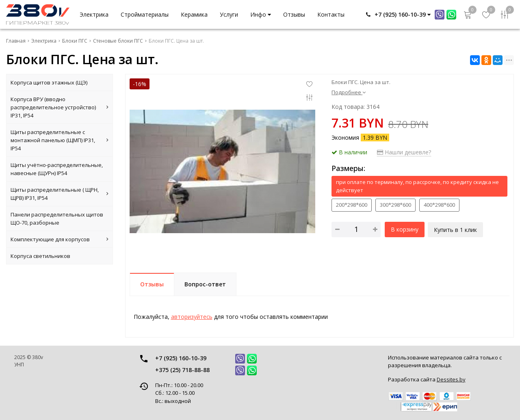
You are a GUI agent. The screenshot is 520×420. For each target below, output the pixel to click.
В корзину (405, 229)
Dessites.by (451, 379)
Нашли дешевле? (404, 152)
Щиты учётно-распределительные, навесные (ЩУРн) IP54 (57, 169)
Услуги (229, 14)
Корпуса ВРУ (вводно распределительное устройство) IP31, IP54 (60, 107)
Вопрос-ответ (205, 284)
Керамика (194, 14)
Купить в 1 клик (456, 229)
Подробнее (349, 92)
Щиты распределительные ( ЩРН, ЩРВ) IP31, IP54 (60, 194)
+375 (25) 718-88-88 (182, 370)
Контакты (331, 14)
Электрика (94, 14)
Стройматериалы (145, 14)
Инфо (261, 14)
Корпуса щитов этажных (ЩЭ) (49, 82)
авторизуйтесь (192, 317)
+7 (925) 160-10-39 (181, 358)
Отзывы (294, 14)
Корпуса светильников (40, 256)
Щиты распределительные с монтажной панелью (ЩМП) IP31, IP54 (60, 140)
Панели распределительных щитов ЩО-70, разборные (57, 219)
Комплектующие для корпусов (60, 239)
